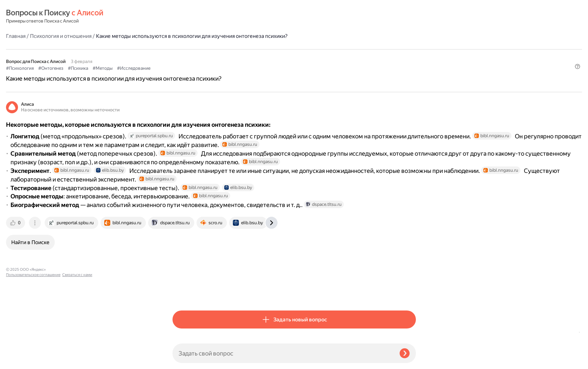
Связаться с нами (21, 360)
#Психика (244, 57)
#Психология (186, 57)
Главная (182, 16)
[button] (411, 69)
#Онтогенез (217, 57)
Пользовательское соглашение (33, 355)
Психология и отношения (227, 16)
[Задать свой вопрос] (283, 353)
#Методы (269, 57)
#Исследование (300, 57)
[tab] (183, 292)
